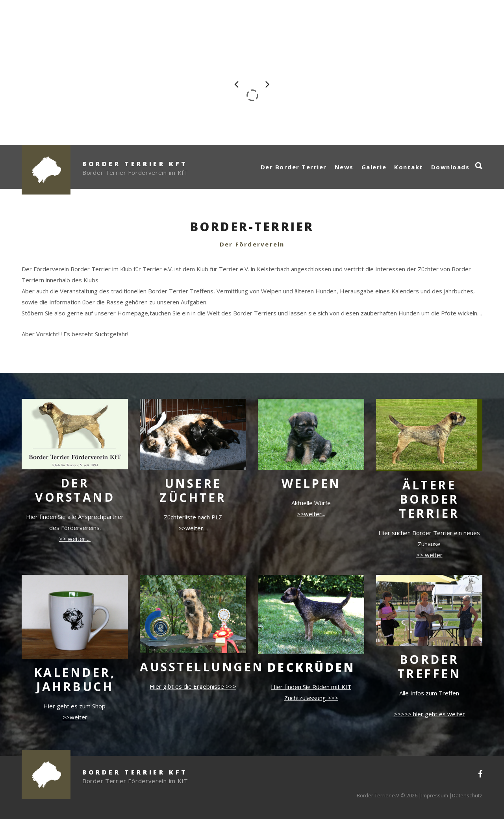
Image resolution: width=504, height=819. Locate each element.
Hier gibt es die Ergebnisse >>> (193, 686)
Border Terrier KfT (135, 164)
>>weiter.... (193, 528)
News (344, 167)
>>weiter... (311, 514)
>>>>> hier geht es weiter (429, 714)
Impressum (435, 795)
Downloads (450, 167)
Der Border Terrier (294, 167)
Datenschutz (467, 795)
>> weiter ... (75, 539)
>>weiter (75, 717)
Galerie (374, 167)
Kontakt (409, 167)
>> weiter (429, 555)
